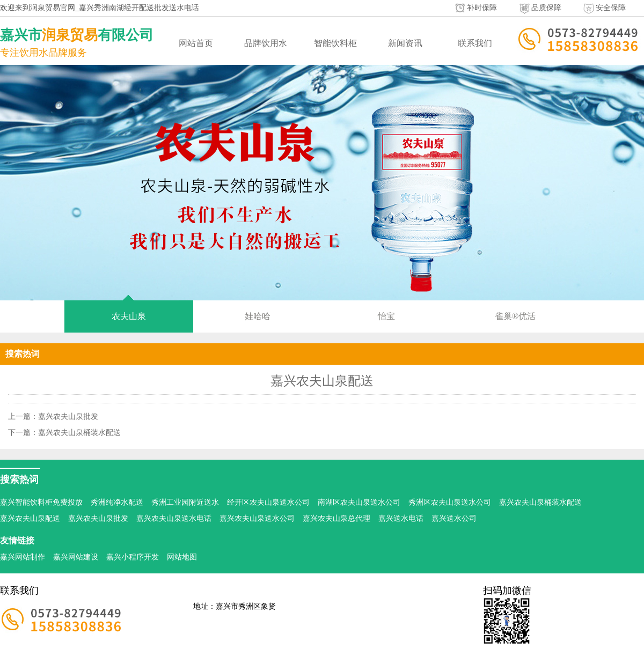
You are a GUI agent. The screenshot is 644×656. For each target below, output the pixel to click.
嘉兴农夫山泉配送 (30, 518)
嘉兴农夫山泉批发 (68, 417)
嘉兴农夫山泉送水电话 (174, 518)
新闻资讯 (405, 43)
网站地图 (182, 557)
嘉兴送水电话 (401, 518)
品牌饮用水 (266, 43)
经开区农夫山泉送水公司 (268, 502)
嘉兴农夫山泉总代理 (336, 518)
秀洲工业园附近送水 (185, 502)
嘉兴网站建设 (76, 557)
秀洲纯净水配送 (117, 502)
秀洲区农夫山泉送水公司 (450, 502)
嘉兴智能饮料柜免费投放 (41, 502)
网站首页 (196, 43)
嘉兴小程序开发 (133, 557)
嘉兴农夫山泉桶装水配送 (79, 433)
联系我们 (475, 43)
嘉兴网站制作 (23, 557)
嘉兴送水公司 (454, 518)
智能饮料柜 (335, 43)
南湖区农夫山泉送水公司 (359, 502)
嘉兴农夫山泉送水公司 (257, 518)
